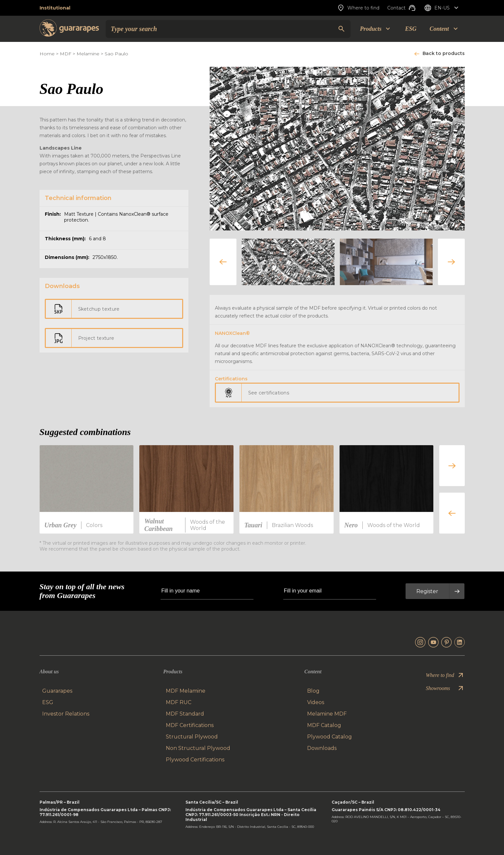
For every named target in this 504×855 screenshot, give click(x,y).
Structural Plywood (192, 737)
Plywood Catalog (330, 737)
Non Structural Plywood (198, 748)
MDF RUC (179, 702)
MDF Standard (185, 714)
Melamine (88, 54)
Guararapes (57, 691)
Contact (402, 8)
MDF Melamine (186, 691)
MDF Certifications (190, 725)
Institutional (55, 8)
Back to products (444, 53)
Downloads (322, 748)
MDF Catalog (324, 725)
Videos (316, 702)
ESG (411, 29)
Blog (313, 691)
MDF (66, 54)
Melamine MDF (327, 714)
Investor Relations (66, 714)
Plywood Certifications (195, 760)
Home (47, 54)
